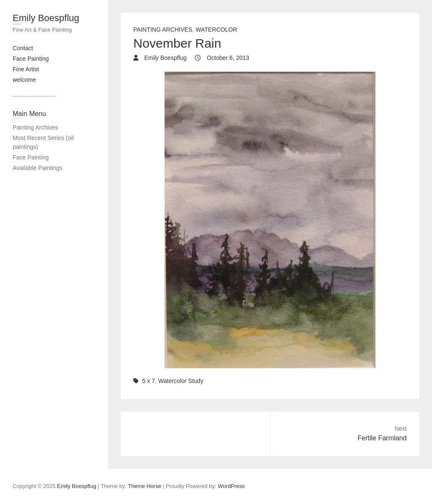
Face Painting (31, 59)
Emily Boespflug (46, 18)
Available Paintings (38, 168)
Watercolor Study (181, 381)
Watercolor (217, 30)
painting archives (163, 30)
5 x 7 (148, 381)
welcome (24, 80)
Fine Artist (26, 69)
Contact (23, 48)
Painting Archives (35, 127)
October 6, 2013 (227, 58)
